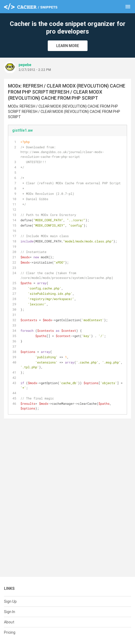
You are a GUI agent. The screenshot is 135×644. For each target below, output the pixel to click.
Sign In (10, 612)
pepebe (25, 65)
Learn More (68, 46)
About (9, 622)
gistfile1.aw (22, 130)
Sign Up (10, 601)
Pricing (10, 632)
